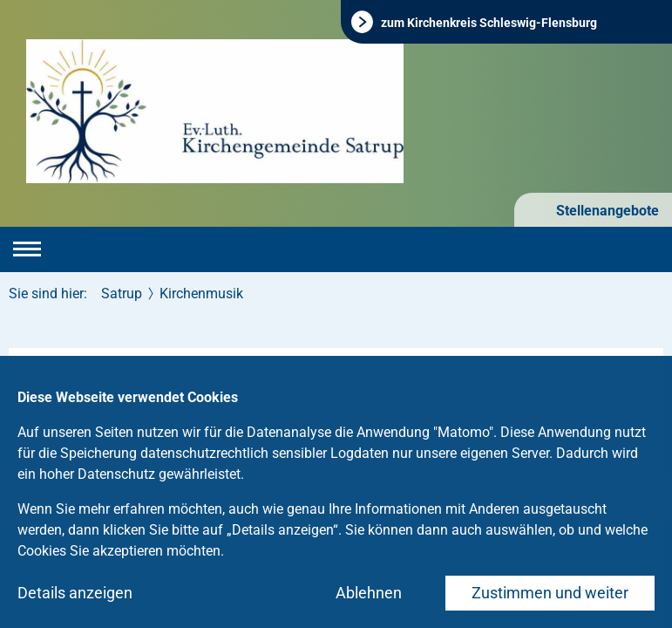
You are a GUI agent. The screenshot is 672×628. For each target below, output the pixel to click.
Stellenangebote (606, 211)
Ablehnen (369, 593)
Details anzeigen (75, 593)
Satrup (122, 294)
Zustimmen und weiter (550, 593)
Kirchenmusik (201, 294)
